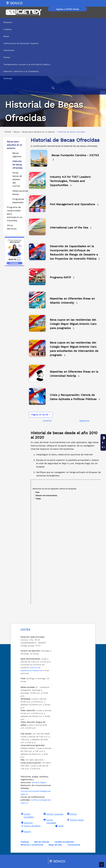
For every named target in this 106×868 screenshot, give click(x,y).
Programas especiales (18, 201)
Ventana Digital (39, 782)
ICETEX (72, 814)
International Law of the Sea (71, 227)
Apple (59, 826)
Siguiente (84, 421)
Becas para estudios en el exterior (14, 145)
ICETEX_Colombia (53, 814)
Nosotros (8, 22)
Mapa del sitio (55, 845)
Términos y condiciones (32, 845)
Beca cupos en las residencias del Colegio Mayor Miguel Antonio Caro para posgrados (73, 324)
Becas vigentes (17, 155)
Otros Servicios (12, 227)
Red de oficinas (42, 842)
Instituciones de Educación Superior (21, 43)
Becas (6, 36)
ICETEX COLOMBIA (27, 815)
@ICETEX (27, 823)
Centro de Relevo (31, 826)
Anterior (47, 421)
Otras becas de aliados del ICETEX (17, 179)
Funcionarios (74, 845)
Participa (8, 78)
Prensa (7, 57)
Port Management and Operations (74, 204)
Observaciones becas (18, 193)
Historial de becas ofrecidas (17, 165)
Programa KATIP (62, 277)
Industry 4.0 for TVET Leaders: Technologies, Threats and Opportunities (70, 181)
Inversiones (9, 50)
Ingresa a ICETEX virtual (67, 9)
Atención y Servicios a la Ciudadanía (21, 71)
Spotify (26, 831)
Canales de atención (64, 842)
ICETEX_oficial (75, 820)
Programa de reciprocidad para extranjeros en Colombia (15, 214)
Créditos (8, 29)
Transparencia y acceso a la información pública (27, 64)
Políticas (25, 842)
